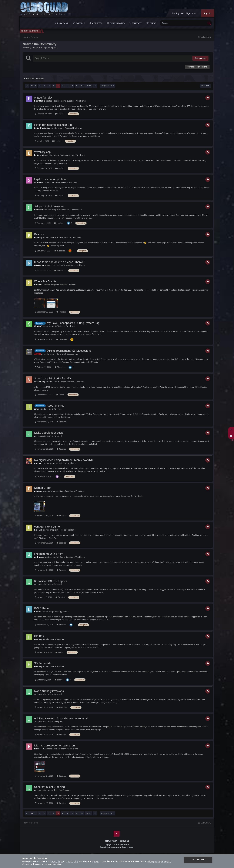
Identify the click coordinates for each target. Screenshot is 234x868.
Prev (33, 86)
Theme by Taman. (128, 847)
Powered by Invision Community (110, 847)
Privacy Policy (111, 841)
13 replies (62, 707)
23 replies (62, 339)
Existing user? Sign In (184, 13)
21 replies (60, 367)
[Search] (176, 23)
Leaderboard (117, 23)
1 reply (60, 395)
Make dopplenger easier (49, 433)
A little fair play (43, 98)
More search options (197, 67)
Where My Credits (45, 281)
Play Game (63, 23)
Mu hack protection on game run (54, 745)
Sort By (205, 86)
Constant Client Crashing (49, 787)
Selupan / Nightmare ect (49, 206)
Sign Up (207, 13)
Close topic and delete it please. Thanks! (59, 262)
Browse (80, 23)
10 (82, 86)
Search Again (200, 58)
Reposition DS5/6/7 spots (51, 581)
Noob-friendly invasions (49, 691)
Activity (97, 23)
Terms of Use (57, 861)
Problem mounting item (49, 554)
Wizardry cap (42, 152)
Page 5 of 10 (108, 86)
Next (89, 86)
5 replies (60, 195)
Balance (39, 234)
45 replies (60, 251)
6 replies (61, 312)
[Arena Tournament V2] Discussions (69, 351)
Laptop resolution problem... (52, 179)
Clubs (153, 23)
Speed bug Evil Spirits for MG (53, 378)
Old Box (39, 636)
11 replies (60, 270)
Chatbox (137, 23)
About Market (55, 406)
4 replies (60, 168)
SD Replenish (42, 663)
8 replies (61, 803)
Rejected (58, 409)
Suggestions (63, 612)
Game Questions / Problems (73, 101)
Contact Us (124, 841)
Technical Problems (73, 128)
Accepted (58, 721)
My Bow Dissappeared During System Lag (73, 323)
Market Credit (43, 488)
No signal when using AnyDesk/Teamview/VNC (64, 460)
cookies (96, 861)
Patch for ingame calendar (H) (53, 125)
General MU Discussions (71, 210)
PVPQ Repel (42, 608)
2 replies (60, 114)
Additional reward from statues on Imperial (61, 718)
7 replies (60, 597)
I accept (198, 860)
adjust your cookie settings (159, 861)
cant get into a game (47, 527)
